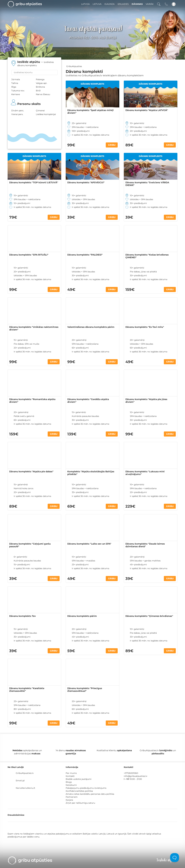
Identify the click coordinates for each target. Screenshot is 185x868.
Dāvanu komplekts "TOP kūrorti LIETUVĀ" (34, 183)
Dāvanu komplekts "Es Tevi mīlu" (145, 327)
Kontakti (70, 776)
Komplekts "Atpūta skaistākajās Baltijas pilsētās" (91, 473)
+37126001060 (131, 773)
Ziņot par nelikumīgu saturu (80, 803)
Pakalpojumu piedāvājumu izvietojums (86, 788)
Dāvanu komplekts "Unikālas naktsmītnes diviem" (34, 328)
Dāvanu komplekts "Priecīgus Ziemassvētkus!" (85, 690)
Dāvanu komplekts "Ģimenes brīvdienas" (149, 616)
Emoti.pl (20, 781)
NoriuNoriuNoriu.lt (25, 788)
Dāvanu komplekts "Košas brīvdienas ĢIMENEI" (147, 256)
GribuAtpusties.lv (25, 773)
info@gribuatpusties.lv (136, 776)
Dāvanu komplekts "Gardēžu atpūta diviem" (88, 401)
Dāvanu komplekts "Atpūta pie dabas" (31, 472)
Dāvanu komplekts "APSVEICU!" (86, 183)
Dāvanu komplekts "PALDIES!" (85, 255)
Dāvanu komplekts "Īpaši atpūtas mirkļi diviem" (90, 112)
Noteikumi (71, 785)
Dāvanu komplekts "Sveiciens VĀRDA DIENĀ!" (147, 184)
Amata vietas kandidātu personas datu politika (90, 794)
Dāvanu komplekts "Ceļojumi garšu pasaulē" (30, 545)
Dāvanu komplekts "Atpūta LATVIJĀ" (147, 110)
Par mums (71, 773)
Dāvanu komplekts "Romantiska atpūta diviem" (32, 401)
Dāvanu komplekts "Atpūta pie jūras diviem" (146, 401)
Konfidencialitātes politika (79, 791)
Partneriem (72, 797)
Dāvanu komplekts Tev (22, 616)
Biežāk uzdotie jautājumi (79, 779)
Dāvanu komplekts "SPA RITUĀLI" (29, 255)
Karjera (69, 800)
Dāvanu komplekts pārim (82, 616)
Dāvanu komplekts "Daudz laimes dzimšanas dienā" (145, 545)
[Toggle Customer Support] (175, 858)
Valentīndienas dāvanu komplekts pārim (91, 327)
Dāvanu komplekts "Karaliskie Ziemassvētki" (27, 690)
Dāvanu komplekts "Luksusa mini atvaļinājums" (145, 473)
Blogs (69, 782)
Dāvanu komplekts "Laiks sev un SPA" (89, 544)
